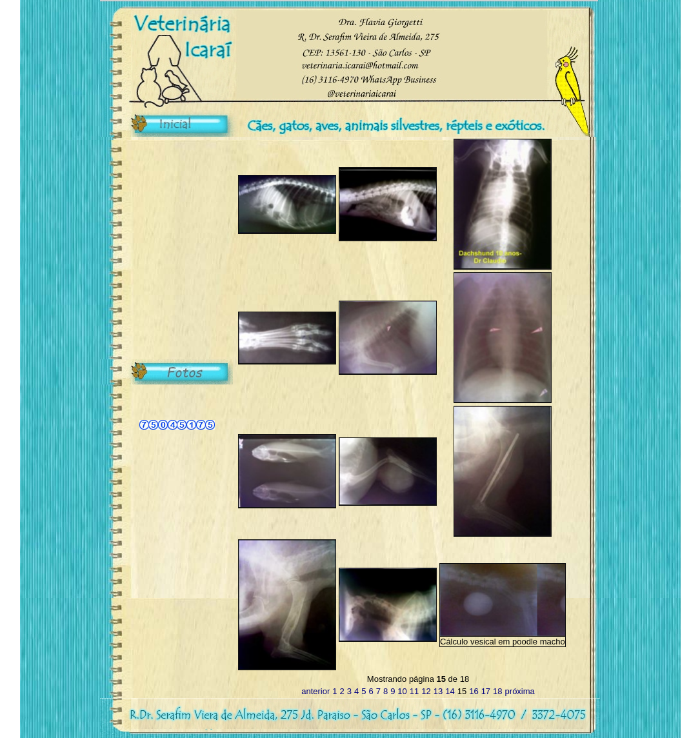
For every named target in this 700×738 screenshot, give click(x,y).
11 (414, 691)
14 (450, 691)
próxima (520, 691)
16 (474, 691)
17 (486, 691)
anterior (315, 691)
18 (497, 691)
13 (438, 691)
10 (402, 691)
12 (426, 691)
